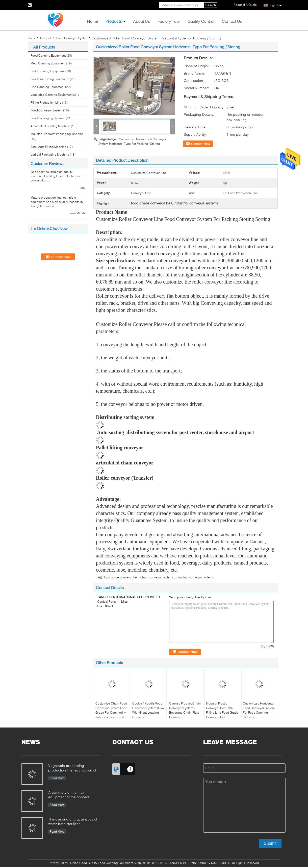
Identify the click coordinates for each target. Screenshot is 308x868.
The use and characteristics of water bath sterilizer (73, 821)
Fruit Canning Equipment (48, 71)
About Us (142, 21)
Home (93, 21)
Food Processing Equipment (50, 79)
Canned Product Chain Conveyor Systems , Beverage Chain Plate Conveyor (185, 710)
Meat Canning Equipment (48, 63)
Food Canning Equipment (48, 55)
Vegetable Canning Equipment (52, 95)
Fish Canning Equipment (47, 87)
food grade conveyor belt (121, 577)
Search (211, 5)
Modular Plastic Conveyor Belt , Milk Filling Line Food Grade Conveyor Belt (222, 710)
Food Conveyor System (72, 38)
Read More (57, 778)
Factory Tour (169, 21)
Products (114, 21)
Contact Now (200, 144)
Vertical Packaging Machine (50, 155)
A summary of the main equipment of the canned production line (69, 795)
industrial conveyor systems (195, 577)
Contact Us (232, 21)
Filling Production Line (46, 102)
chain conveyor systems (157, 577)
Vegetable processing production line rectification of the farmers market (72, 768)
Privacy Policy (58, 863)
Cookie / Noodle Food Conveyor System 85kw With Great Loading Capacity (148, 710)
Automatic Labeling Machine (50, 126)
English (275, 5)
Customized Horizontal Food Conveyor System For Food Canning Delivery (259, 710)
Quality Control (201, 21)
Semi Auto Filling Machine (48, 147)
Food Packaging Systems (48, 118)
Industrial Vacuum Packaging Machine (57, 134)
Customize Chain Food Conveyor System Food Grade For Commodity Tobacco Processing (111, 710)
